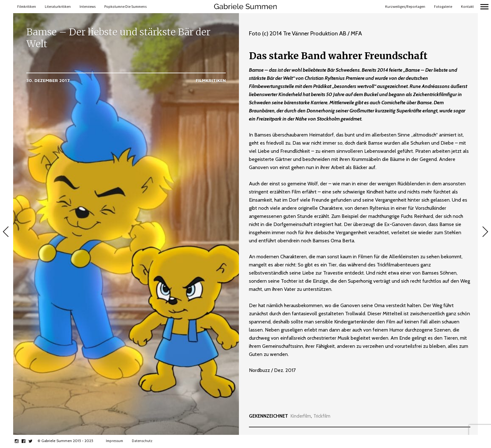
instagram (20, 441)
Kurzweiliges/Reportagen (405, 7)
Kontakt (467, 7)
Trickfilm (322, 416)
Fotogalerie (443, 7)
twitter (34, 441)
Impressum (114, 441)
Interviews (88, 7)
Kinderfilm (301, 416)
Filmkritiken (27, 7)
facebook (27, 441)
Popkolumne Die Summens (125, 7)
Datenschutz (142, 441)
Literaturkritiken (58, 7)
